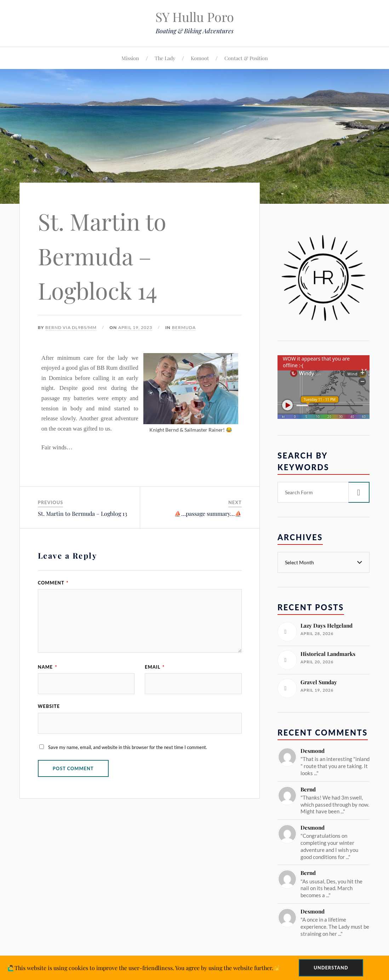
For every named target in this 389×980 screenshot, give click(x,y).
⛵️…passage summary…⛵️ (208, 514)
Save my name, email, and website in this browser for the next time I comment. (128, 747)
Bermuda (184, 327)
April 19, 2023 (135, 327)
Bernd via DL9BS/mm (71, 327)
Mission (130, 58)
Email (155, 667)
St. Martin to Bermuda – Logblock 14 (102, 256)
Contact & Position (246, 58)
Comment (53, 583)
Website (49, 706)
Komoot (200, 58)
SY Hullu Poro (195, 17)
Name (48, 667)
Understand (331, 968)
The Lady (165, 58)
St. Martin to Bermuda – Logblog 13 (82, 514)
